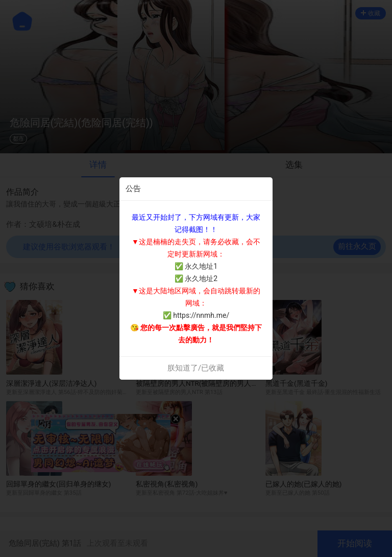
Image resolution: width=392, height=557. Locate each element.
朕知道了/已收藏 (196, 368)
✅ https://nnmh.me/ (196, 315)
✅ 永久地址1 (196, 266)
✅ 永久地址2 (196, 278)
